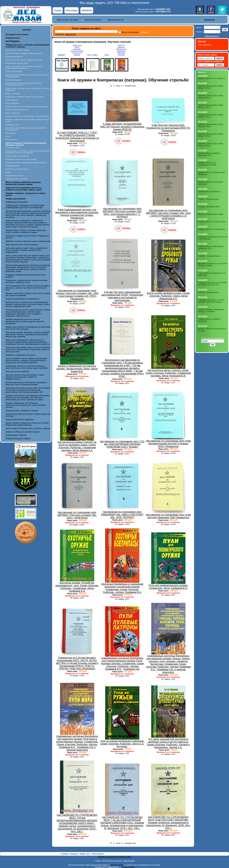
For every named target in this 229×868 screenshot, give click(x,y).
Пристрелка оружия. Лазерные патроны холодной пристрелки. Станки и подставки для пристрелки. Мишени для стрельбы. (27, 334)
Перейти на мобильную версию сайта (115, 857)
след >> (119, 86)
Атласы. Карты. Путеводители (17, 156)
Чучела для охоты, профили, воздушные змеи (24, 53)
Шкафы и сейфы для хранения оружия (22, 432)
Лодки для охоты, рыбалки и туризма (22, 411)
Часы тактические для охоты (17, 110)
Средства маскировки (14, 57)
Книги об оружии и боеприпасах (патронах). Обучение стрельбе (121, 50)
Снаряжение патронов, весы (17, 63)
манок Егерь (71, 34)
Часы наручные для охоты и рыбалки (22, 245)
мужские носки (117, 865)
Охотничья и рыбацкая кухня (17, 169)
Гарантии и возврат (93, 20)
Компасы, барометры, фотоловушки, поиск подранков (27, 116)
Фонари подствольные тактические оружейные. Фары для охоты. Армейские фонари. (26, 383)
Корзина (74, 854)
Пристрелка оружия (13, 80)
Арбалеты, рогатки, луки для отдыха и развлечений (28, 241)
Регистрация (72, 10)
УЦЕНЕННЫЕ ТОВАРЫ (16, 435)
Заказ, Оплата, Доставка (67, 20)
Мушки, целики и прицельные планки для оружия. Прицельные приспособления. (27, 424)
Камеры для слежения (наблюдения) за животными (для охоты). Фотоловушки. (28, 328)
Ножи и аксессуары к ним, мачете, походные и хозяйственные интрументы (24, 67)
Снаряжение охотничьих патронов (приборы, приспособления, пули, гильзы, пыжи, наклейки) (26, 367)
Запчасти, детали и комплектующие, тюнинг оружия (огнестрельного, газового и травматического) (25, 377)
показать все (130, 86)
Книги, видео (11, 133)
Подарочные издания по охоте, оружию (21, 159)
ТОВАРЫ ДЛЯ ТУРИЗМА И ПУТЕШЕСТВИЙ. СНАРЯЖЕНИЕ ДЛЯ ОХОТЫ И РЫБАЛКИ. (25, 207)
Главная (58, 10)
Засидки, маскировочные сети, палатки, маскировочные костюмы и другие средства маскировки (25, 321)
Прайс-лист (85, 854)
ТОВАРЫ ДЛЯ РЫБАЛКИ (16, 202)
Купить (81, 152)
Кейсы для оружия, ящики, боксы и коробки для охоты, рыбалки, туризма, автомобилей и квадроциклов (26, 250)
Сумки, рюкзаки (12, 100)
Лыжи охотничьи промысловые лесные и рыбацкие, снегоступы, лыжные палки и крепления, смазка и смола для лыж (28, 349)
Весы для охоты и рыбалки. (18, 371)
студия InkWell (128, 867)
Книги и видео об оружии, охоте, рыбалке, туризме (28, 428)
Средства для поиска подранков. (20, 419)
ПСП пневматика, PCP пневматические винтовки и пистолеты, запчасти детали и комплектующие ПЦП (28, 288)
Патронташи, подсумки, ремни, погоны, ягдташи (25, 97)
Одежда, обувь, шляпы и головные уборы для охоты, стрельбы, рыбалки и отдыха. (26, 231)
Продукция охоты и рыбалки (17, 179)
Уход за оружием (12, 103)
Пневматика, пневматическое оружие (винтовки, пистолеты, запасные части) (27, 281)
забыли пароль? (212, 36)
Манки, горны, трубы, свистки (17, 50)
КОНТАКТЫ (87, 10)
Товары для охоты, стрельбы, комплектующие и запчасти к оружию (77, 50)
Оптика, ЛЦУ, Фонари (14, 72)
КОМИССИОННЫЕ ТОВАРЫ (18, 439)
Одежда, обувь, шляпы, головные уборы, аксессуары (27, 107)
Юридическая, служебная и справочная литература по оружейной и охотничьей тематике (27, 152)
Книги (8, 136)
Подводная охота (12, 125)
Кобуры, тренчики (13, 94)
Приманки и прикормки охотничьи (20, 355)
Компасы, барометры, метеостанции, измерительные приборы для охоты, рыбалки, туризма (26, 405)
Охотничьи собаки (13, 148)
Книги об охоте (11, 140)
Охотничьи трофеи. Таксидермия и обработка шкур (26, 163)
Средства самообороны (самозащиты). (23, 299)
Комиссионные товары (14, 176)
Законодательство (115, 20)
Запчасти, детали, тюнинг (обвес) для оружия (24, 60)
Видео (8, 172)
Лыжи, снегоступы (13, 113)
